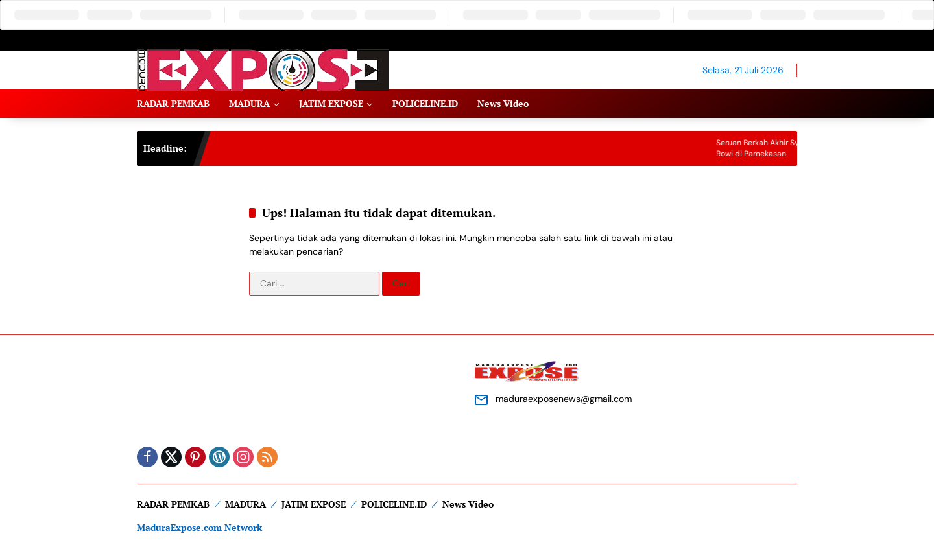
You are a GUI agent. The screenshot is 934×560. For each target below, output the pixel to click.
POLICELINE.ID (394, 504)
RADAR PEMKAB (173, 504)
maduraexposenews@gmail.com (564, 399)
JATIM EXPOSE (314, 504)
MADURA (245, 504)
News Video (468, 504)
